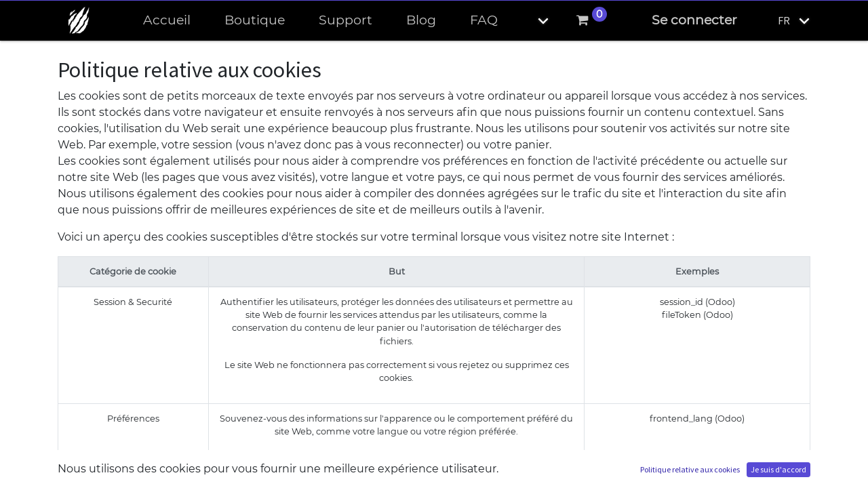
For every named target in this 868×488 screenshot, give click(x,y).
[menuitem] (167, 21)
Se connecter (694, 20)
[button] (532, 21)
